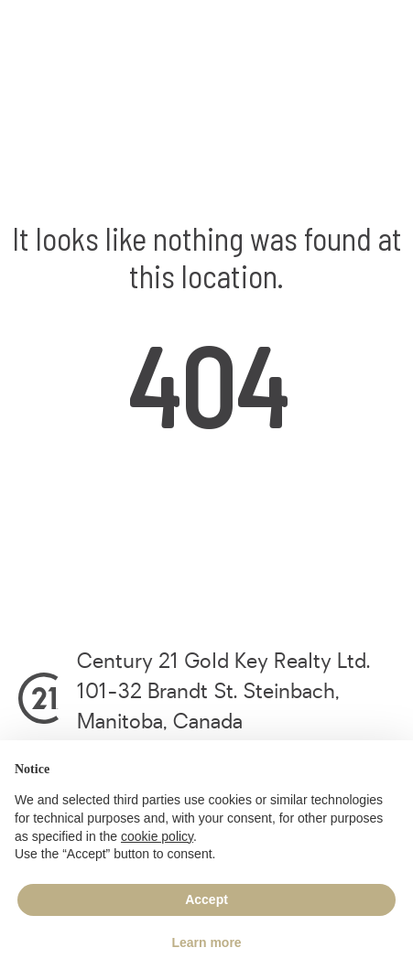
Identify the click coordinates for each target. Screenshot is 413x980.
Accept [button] (206, 899)
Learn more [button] (206, 942)
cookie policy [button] (157, 836)
